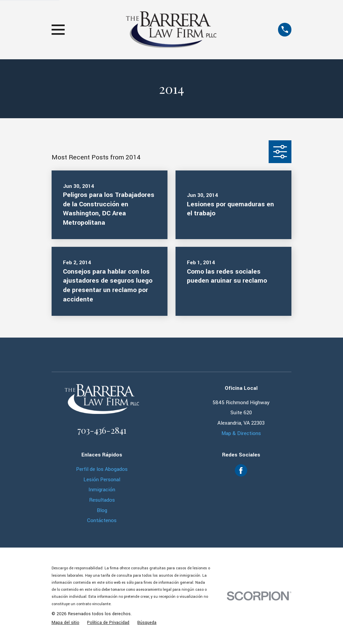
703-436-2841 (102, 430)
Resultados (102, 500)
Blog (102, 510)
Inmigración (102, 490)
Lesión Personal (102, 480)
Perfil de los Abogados (102, 469)
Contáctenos (102, 520)
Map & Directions (241, 433)
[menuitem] (65, 623)
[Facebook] (241, 471)
